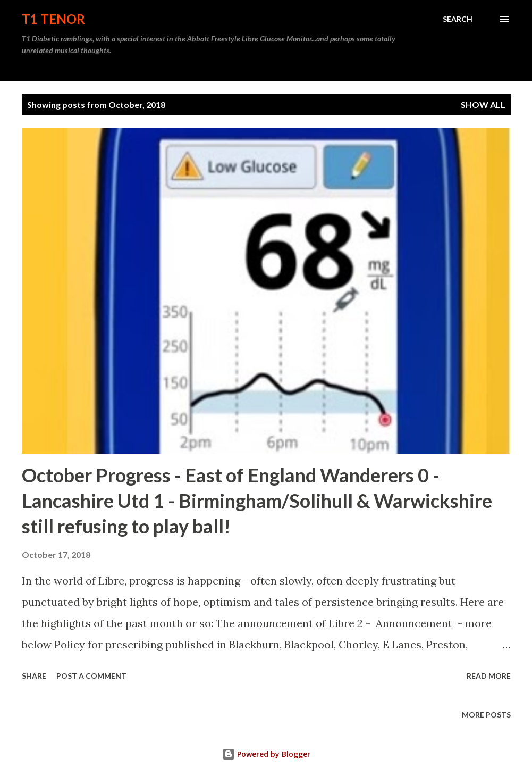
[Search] (458, 19)
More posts (486, 715)
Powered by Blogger (266, 754)
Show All (483, 105)
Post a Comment (91, 676)
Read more (489, 676)
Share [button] (34, 676)
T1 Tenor (53, 19)
